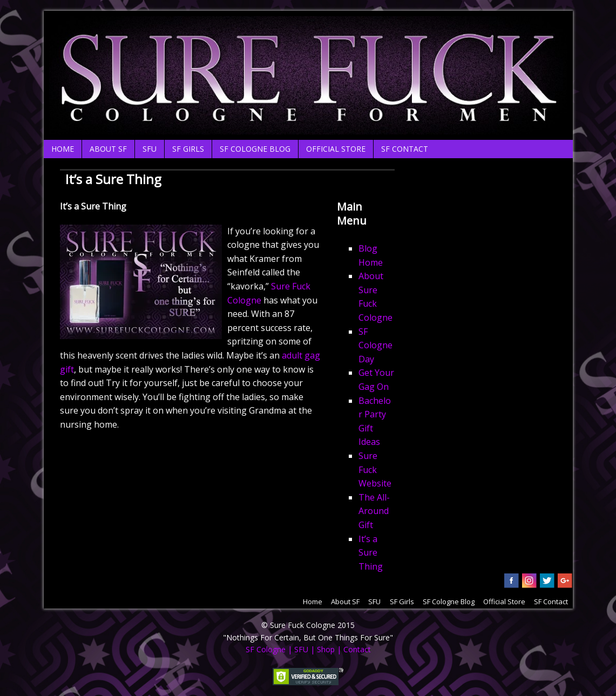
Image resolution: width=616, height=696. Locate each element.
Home (63, 149)
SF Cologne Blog (255, 149)
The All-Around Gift (374, 511)
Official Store (336, 149)
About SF (108, 149)
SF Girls (188, 149)
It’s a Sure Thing (371, 553)
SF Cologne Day (375, 345)
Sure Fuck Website (375, 469)
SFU (150, 149)
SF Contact (405, 149)
